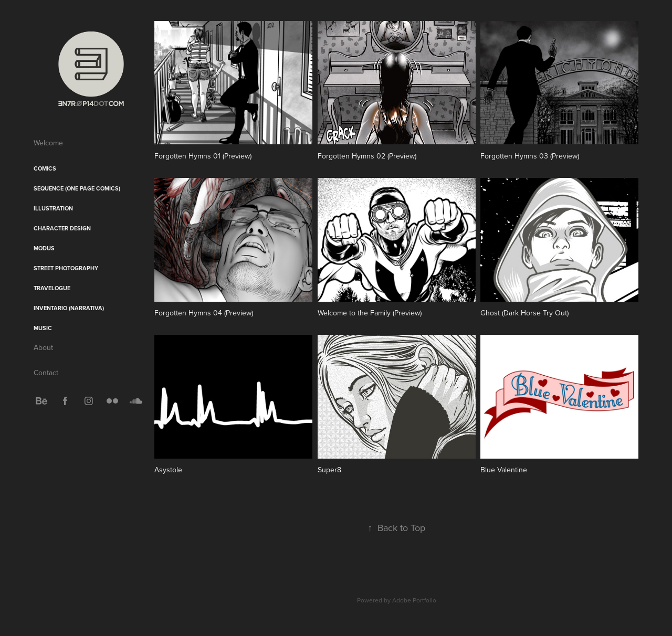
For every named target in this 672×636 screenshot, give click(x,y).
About (43, 347)
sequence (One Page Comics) (77, 188)
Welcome (48, 143)
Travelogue (52, 288)
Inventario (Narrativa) (69, 308)
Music (43, 328)
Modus (44, 248)
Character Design (62, 228)
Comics (45, 168)
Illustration (53, 208)
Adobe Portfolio (414, 600)
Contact (46, 373)
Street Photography (66, 268)
